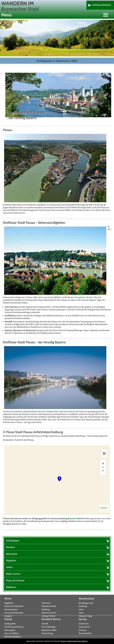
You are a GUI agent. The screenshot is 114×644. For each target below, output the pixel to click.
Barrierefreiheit (85, 633)
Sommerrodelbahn (13, 637)
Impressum (84, 624)
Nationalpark (10, 630)
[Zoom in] (103, 464)
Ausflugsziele (10, 624)
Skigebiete (9, 603)
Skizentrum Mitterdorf (14, 606)
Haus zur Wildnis (12, 633)
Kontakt (45, 624)
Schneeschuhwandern (14, 613)
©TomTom (104, 508)
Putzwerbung (47, 633)
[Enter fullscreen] (104, 453)
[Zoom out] (103, 467)
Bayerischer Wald (49, 630)
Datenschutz (84, 627)
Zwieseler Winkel (49, 606)
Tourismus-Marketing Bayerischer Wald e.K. (74, 641)
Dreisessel (46, 603)
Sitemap (82, 630)
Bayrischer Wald (74, 519)
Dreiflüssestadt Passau (14, 627)
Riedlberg (46, 610)
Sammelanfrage (102, 5)
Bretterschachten (49, 613)
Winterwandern (11, 610)
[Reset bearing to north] (103, 471)
